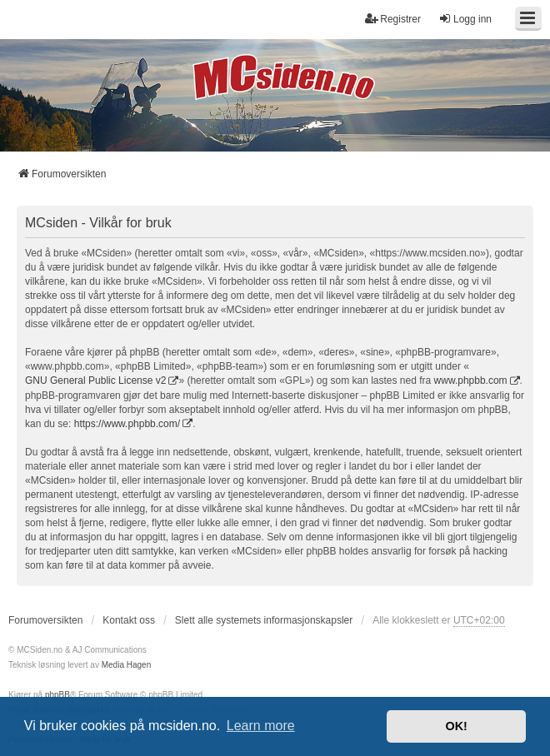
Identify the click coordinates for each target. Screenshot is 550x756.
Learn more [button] (261, 726)
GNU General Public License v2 (95, 380)
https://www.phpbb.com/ (127, 424)
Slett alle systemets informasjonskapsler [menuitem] (264, 620)
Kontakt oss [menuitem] (129, 620)
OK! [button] (456, 726)
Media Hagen (126, 665)
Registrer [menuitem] (393, 19)
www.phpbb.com (471, 380)
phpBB (57, 695)
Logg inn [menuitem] (465, 19)
